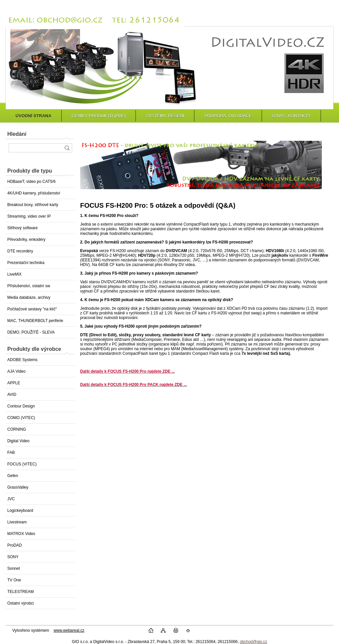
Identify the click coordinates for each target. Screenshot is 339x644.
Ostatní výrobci (21, 603)
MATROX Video (21, 534)
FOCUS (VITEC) (22, 464)
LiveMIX (14, 274)
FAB (11, 453)
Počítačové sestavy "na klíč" (32, 309)
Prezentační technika (26, 263)
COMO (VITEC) (21, 418)
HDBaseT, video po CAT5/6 (31, 182)
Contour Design (21, 406)
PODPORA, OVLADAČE (228, 116)
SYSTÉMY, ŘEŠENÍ (165, 116)
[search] (67, 148)
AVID (12, 395)
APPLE (14, 383)
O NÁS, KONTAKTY (291, 116)
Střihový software (23, 228)
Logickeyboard (20, 510)
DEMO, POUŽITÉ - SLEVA (31, 332)
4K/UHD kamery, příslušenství (34, 193)
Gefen (13, 476)
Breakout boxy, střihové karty (33, 205)
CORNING (17, 429)
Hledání (17, 134)
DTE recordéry (20, 251)
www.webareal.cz (69, 630)
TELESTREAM (21, 592)
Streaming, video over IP (29, 216)
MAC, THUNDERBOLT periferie (35, 321)
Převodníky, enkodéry (26, 240)
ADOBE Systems (22, 360)
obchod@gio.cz (253, 642)
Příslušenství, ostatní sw (29, 286)
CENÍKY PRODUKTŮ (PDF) (98, 116)
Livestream (17, 522)
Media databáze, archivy (29, 297)
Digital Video (18, 441)
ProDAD (15, 545)
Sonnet (14, 568)
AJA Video (16, 371)
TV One (14, 580)
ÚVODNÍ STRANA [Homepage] (33, 116)
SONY (13, 557)
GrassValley (18, 487)
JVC (11, 499)
